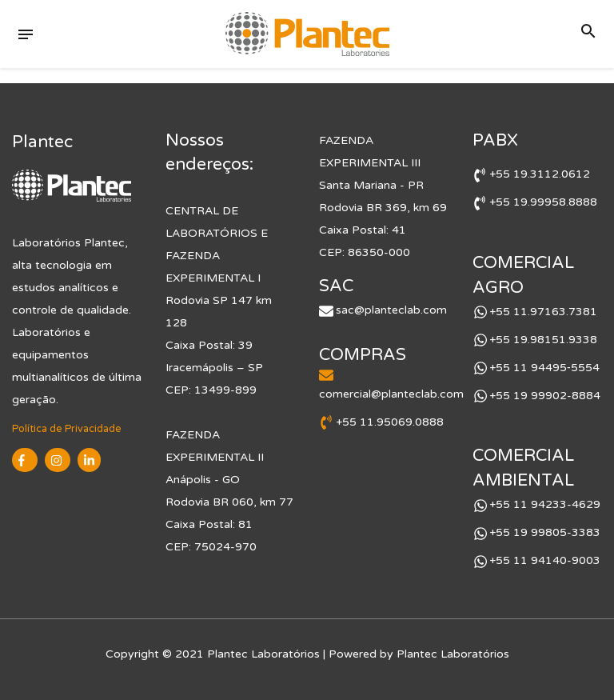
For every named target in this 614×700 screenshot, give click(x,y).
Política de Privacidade (67, 429)
